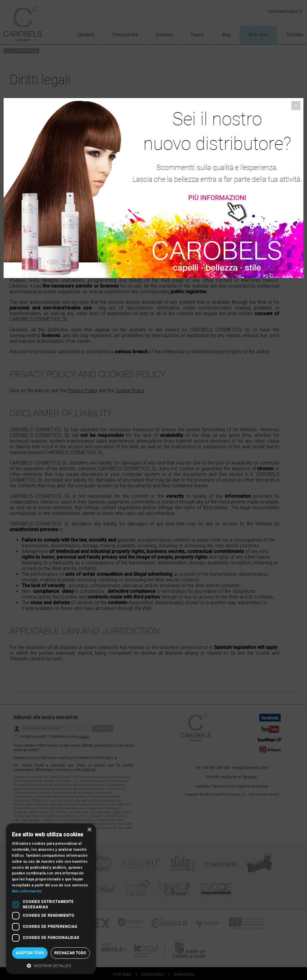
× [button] (89, 830)
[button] (51, 965)
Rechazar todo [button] (70, 953)
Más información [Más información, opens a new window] (27, 891)
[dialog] (51, 899)
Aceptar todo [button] (30, 953)
